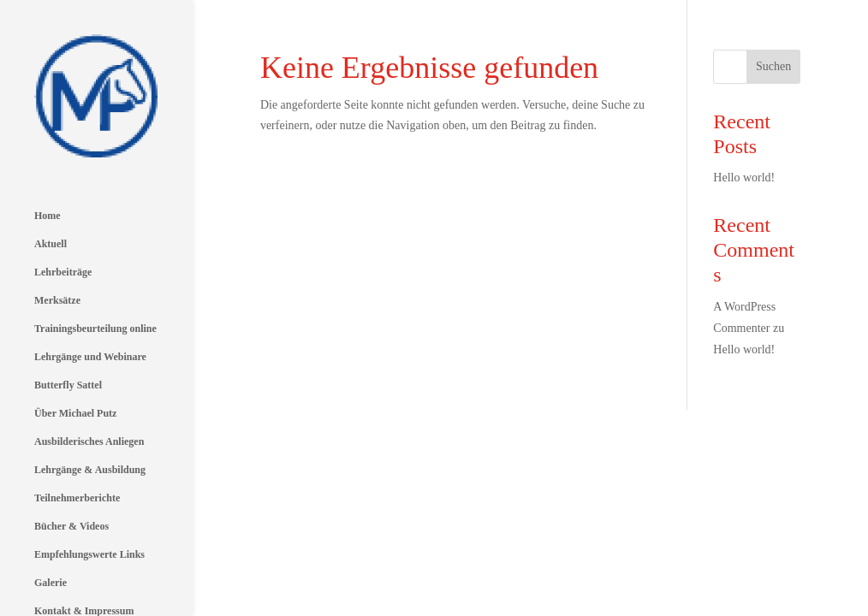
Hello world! (744, 178)
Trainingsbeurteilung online (95, 256)
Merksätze (57, 228)
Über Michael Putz (75, 341)
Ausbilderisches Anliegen (89, 369)
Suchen (773, 66)
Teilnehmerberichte (77, 425)
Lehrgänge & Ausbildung (90, 397)
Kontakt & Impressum (84, 538)
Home (48, 143)
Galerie (51, 510)
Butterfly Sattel (68, 312)
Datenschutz (61, 566)
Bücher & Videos (71, 453)
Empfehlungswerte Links (89, 482)
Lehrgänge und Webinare (90, 284)
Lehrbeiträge (63, 199)
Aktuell (51, 171)
